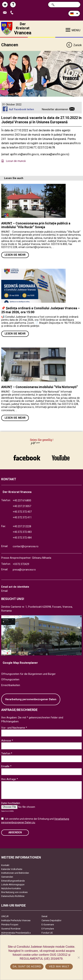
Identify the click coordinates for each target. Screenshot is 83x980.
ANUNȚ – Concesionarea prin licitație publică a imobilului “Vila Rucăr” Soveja (36, 225)
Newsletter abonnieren (55, 109)
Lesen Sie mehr (15, 255)
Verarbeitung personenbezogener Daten (31, 699)
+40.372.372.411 (22, 518)
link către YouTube (61, 458)
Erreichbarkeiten (11, 685)
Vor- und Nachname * (14, 728)
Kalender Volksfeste (12, 869)
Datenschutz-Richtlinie (13, 896)
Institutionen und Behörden (15, 873)
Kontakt (5, 865)
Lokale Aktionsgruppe (13, 885)
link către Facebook (27, 458)
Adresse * (7, 741)
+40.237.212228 (22, 526)
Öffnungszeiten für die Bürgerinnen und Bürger (28, 674)
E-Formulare (48, 929)
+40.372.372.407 (22, 512)
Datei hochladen (11, 803)
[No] (79, 957)
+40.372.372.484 (22, 538)
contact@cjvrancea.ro (26, 546)
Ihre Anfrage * (10, 779)
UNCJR (5, 916)
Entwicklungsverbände (13, 881)
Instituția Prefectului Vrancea (16, 920)
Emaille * (6, 766)
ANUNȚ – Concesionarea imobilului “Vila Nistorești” (40, 387)
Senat (44, 916)
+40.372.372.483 (22, 532)
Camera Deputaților (51, 920)
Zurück (74, 45)
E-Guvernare (48, 925)
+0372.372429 (21, 564)
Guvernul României (11, 929)
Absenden (15, 833)
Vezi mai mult (59, 966)
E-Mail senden (6, 13)
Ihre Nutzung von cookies (14, 892)
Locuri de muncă (16, 161)
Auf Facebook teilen (21, 109)
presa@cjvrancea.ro (24, 570)
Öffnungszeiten (10, 680)
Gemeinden (7, 877)
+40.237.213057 (22, 506)
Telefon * (7, 753)
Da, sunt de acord (27, 966)
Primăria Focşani (10, 925)
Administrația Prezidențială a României (16, 934)
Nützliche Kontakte (11, 888)
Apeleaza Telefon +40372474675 (13, 13)
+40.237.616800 (22, 501)
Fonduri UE (47, 933)
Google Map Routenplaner (20, 663)
